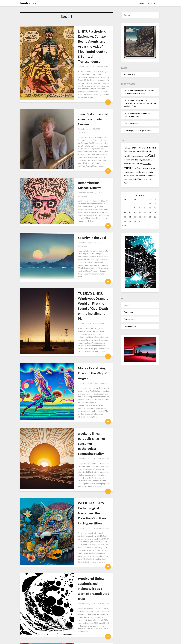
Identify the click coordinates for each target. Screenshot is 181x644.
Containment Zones (131, 123)
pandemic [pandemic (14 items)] (145, 168)
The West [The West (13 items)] (142, 175)
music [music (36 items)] (128, 168)
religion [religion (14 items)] (144, 172)
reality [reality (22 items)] (138, 172)
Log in (126, 305)
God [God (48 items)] (152, 155)
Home (142, 3)
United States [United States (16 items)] (138, 179)
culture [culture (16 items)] (151, 151)
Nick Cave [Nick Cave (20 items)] (137, 168)
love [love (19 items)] (137, 163)
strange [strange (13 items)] (126, 175)
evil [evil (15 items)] (136, 156)
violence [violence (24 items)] (148, 179)
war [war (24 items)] (126, 183)
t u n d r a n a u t (29, 3)
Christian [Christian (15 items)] (139, 151)
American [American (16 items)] (143, 148)
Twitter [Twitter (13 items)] (130, 179)
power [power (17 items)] (132, 172)
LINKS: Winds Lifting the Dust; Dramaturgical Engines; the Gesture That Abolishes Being (140, 103)
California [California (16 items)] (127, 151)
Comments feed (130, 319)
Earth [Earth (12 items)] (132, 156)
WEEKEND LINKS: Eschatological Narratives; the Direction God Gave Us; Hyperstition (85, 384)
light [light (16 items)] (133, 164)
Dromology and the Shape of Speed (138, 130)
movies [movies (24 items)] (147, 163)
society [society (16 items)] (150, 172)
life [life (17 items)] (130, 163)
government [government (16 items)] (128, 160)
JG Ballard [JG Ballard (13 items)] (146, 160)
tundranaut (86, 56)
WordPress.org (130, 326)
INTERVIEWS (154, 3)
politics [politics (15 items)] (126, 172)
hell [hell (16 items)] (135, 160)
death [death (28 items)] (127, 156)
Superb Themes (105, 641)
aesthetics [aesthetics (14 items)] (127, 148)
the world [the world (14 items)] (148, 175)
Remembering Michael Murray (83, 144)
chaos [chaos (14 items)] (133, 151)
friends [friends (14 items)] (146, 156)
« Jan (124, 225)
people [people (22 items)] (152, 168)
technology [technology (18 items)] (134, 175)
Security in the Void (75, 182)
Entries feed (128, 312)
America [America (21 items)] (135, 148)
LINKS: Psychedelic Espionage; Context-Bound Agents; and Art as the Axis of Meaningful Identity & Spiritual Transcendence (84, 41)
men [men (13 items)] (141, 164)
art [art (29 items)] (148, 147)
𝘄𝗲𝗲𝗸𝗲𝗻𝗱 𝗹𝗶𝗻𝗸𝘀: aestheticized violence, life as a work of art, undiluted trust (84, 441)
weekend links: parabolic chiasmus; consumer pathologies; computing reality (85, 333)
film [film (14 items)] (142, 156)
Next (76, 631)
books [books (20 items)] (153, 148)
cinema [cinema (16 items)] (145, 151)
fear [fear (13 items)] (139, 156)
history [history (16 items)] (139, 160)
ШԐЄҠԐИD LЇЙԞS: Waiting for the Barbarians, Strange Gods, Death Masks (83, 587)
